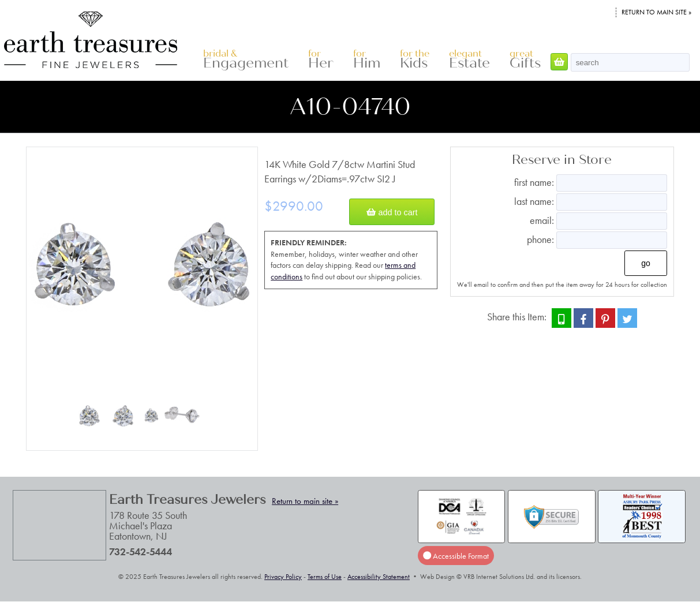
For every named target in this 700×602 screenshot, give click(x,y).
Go (646, 263)
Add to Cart (392, 212)
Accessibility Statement (379, 577)
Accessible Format (456, 555)
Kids (415, 60)
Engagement (246, 60)
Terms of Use (325, 577)
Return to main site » (656, 12)
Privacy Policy (283, 577)
